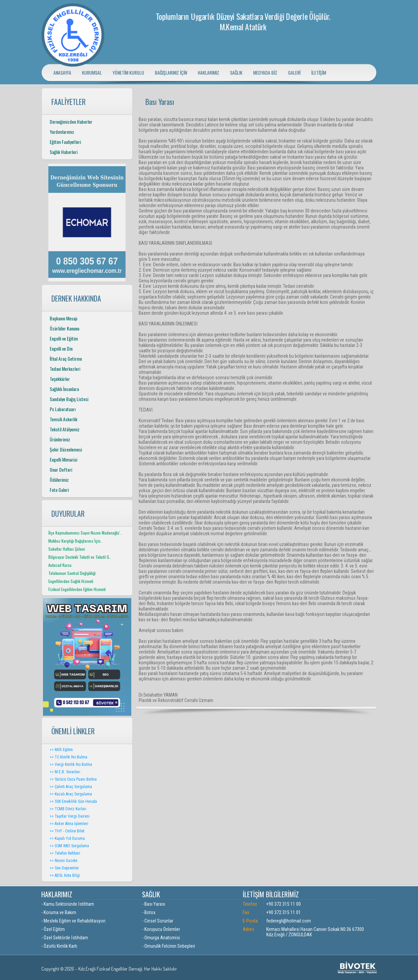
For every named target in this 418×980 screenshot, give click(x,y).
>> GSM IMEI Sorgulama (69, 846)
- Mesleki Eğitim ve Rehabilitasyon (73, 921)
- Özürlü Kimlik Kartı (59, 946)
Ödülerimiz (59, 480)
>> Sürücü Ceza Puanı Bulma (73, 779)
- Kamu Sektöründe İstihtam (68, 904)
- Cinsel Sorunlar (158, 921)
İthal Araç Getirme (66, 359)
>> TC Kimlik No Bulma (68, 757)
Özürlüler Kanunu (64, 328)
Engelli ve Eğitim (64, 338)
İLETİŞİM (319, 72)
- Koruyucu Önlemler (161, 929)
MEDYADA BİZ (265, 72)
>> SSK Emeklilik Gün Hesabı (73, 801)
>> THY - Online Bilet (67, 831)
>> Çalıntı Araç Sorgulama (71, 787)
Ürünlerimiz (60, 439)
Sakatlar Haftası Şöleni (67, 549)
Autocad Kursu (60, 565)
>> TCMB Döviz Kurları (68, 809)
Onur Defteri (61, 469)
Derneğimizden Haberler (71, 122)
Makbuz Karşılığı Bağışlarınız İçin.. (75, 541)
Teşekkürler (60, 379)
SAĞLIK (236, 72)
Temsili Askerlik (63, 419)
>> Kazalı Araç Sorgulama (71, 794)
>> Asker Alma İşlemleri (69, 824)
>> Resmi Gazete (63, 861)
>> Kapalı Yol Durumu (67, 838)
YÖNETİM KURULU (128, 72)
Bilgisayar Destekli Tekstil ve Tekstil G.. (80, 557)
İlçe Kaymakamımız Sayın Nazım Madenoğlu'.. (85, 533)
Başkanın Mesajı (63, 318)
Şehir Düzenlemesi (66, 449)
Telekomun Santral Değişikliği (72, 573)
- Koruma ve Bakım (59, 912)
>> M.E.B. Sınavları (65, 772)
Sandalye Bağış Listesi (69, 399)
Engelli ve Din (61, 348)
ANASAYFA (62, 72)
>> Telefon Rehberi (65, 853)
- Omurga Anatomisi (161, 938)
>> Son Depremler (64, 868)
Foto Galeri (59, 490)
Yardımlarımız (62, 132)
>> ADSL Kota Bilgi (65, 875)
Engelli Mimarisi (63, 459)
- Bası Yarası (154, 904)
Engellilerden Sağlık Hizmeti (71, 581)
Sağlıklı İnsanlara (64, 389)
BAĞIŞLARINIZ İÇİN (171, 72)
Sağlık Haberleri (64, 152)
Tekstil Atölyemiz (65, 429)
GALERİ (294, 72)
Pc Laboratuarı (63, 409)
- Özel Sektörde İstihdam (65, 938)
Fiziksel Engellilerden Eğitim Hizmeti (77, 589)
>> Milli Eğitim (61, 750)
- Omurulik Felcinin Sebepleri (169, 946)
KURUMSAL (92, 72)
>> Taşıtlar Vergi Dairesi (70, 816)
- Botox (149, 912)
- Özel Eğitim (53, 929)
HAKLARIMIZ (208, 72)
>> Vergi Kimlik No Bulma (71, 765)
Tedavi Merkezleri (65, 369)
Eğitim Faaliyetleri (65, 142)
